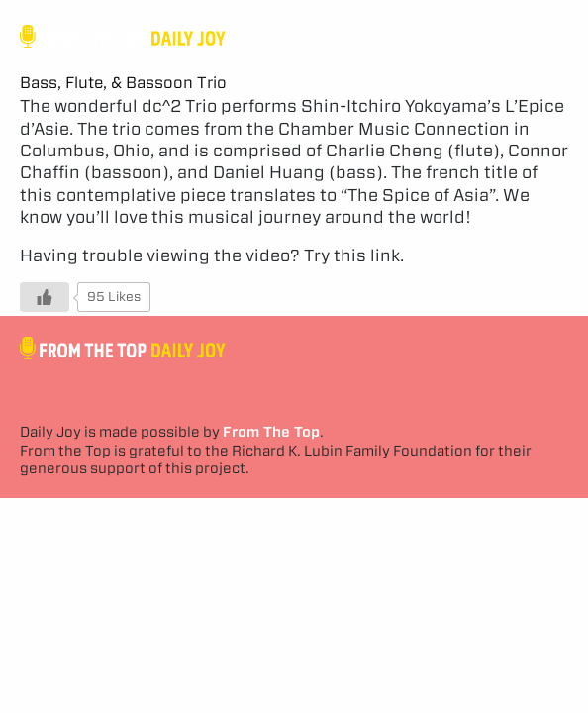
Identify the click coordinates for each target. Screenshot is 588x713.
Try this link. (354, 255)
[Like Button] (45, 297)
